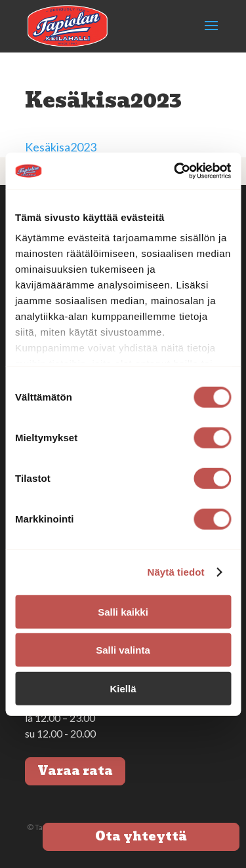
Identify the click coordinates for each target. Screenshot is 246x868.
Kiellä (123, 688)
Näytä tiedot (176, 572)
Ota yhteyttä (141, 836)
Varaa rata (75, 771)
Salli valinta (123, 650)
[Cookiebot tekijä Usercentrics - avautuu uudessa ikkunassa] (175, 171)
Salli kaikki (123, 611)
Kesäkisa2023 (61, 147)
